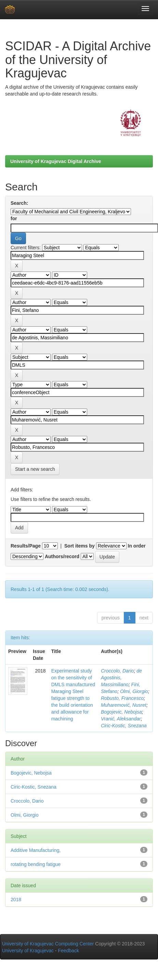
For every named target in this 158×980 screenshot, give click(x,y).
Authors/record (62, 556)
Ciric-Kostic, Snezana (124, 726)
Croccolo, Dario (117, 671)
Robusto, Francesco (122, 698)
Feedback (68, 951)
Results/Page (26, 546)
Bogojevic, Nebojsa (121, 712)
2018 (16, 900)
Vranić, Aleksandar (121, 719)
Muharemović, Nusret (124, 705)
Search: (19, 203)
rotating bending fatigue (36, 864)
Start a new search (35, 469)
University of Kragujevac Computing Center (48, 944)
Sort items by (80, 546)
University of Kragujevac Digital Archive (56, 161)
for (14, 218)
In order (137, 546)
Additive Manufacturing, (36, 850)
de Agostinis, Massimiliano (121, 678)
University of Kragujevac (28, 951)
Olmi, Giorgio (134, 691)
